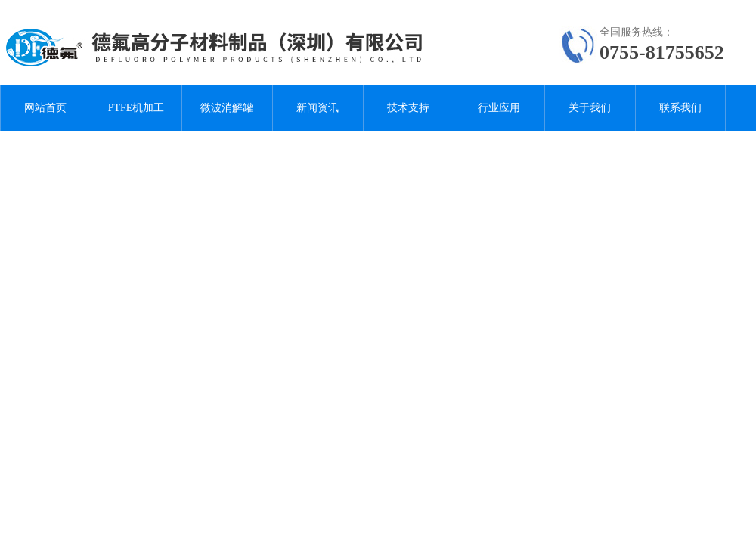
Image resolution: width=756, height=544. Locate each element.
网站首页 (45, 108)
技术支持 (408, 108)
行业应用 (499, 108)
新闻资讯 (318, 108)
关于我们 (590, 108)
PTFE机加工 (136, 108)
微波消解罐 (227, 108)
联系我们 (680, 108)
